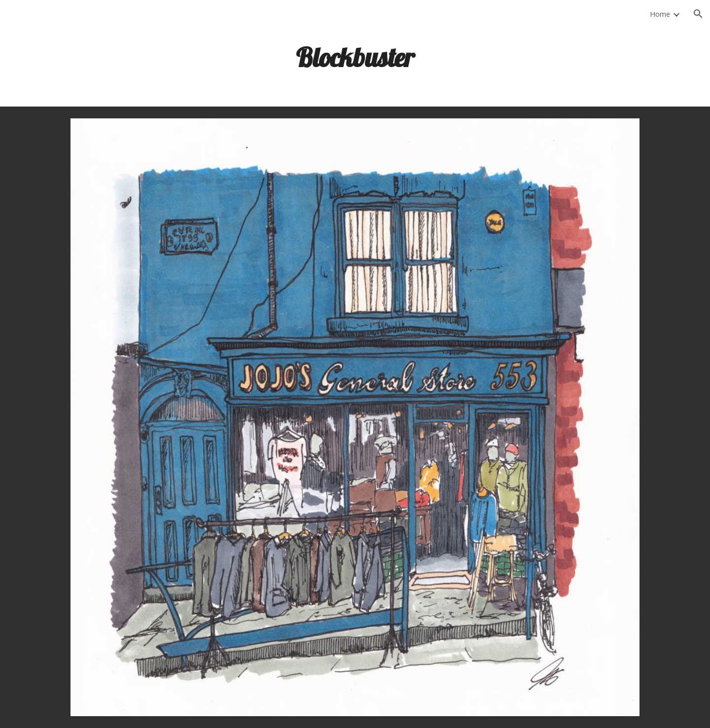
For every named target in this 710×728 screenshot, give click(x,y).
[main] (355, 57)
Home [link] (660, 14)
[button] (698, 14)
